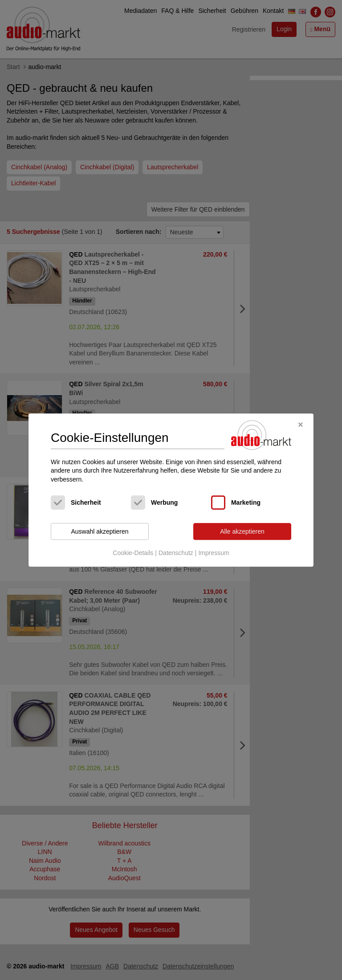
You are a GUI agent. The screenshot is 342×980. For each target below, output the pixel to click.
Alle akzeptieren (242, 531)
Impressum (214, 553)
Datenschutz (176, 553)
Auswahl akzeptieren (100, 531)
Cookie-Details (133, 553)
